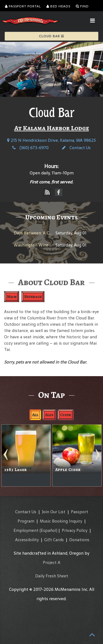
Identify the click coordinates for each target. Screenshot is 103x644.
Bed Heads (58, 6)
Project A (52, 562)
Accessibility (27, 540)
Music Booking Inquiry (61, 521)
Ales (49, 415)
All (35, 415)
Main (12, 297)
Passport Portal (23, 6)
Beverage (33, 297)
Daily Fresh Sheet (52, 576)
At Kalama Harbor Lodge (52, 128)
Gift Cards (54, 540)
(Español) (48, 530)
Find (82, 6)
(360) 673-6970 (30, 148)
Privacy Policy (75, 530)
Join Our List (54, 512)
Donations (79, 540)
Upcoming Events (51, 217)
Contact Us (76, 148)
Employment (26, 530)
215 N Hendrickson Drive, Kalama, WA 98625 (51, 140)
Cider (66, 415)
